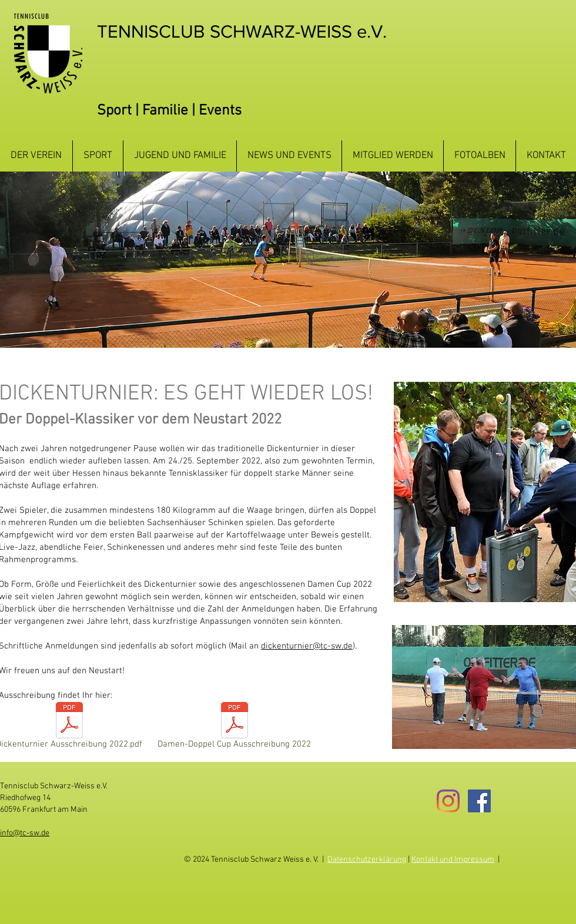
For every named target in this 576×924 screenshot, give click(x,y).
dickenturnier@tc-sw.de (307, 646)
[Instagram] (448, 801)
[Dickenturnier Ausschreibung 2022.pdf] (69, 728)
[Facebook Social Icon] (479, 801)
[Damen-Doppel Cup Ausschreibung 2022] (234, 728)
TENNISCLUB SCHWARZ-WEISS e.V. (242, 31)
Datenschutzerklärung (367, 860)
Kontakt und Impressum (453, 860)
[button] (36, 156)
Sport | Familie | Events (169, 111)
